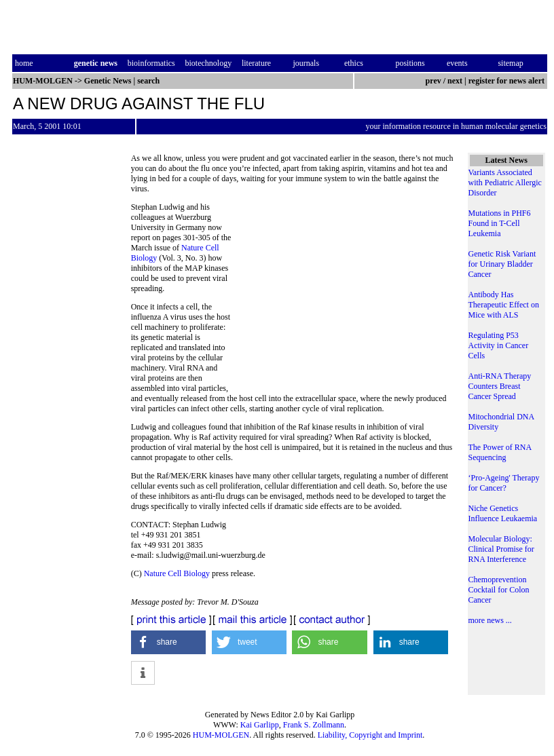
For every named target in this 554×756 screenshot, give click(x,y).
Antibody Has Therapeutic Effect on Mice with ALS (504, 305)
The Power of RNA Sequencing (500, 452)
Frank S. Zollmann (314, 725)
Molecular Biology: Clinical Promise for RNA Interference (501, 549)
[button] (169, 642)
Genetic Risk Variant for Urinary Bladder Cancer (502, 264)
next (455, 81)
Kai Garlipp (260, 725)
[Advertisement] (344, 295)
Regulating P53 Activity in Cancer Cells (499, 345)
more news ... (490, 620)
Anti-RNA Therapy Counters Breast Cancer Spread (500, 386)
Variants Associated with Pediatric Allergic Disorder (505, 183)
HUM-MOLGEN (221, 735)
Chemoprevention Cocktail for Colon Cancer (499, 590)
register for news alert (507, 81)
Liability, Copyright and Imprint (370, 735)
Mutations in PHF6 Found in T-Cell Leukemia (500, 223)
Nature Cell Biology (177, 573)
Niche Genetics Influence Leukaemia (503, 513)
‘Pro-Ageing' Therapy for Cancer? (504, 483)
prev (433, 81)
